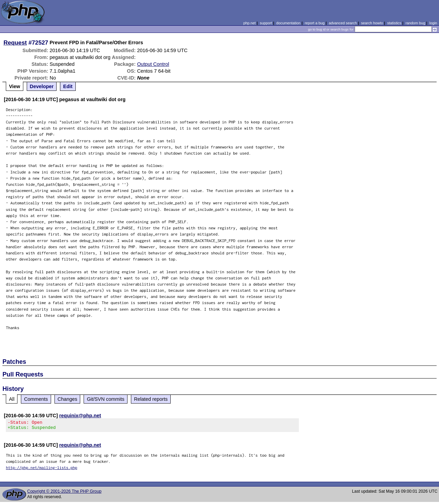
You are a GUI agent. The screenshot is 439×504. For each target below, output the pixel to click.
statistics (394, 23)
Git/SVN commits (106, 399)
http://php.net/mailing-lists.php (41, 470)
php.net (249, 23)
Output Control (153, 64)
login (433, 23)
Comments (36, 399)
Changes (68, 399)
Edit (68, 86)
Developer (42, 86)
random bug (415, 23)
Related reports (151, 399)
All (12, 399)
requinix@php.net (80, 416)
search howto (372, 23)
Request (15, 43)
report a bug (315, 23)
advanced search (343, 23)
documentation (288, 23)
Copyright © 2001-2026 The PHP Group (64, 493)
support (266, 23)
